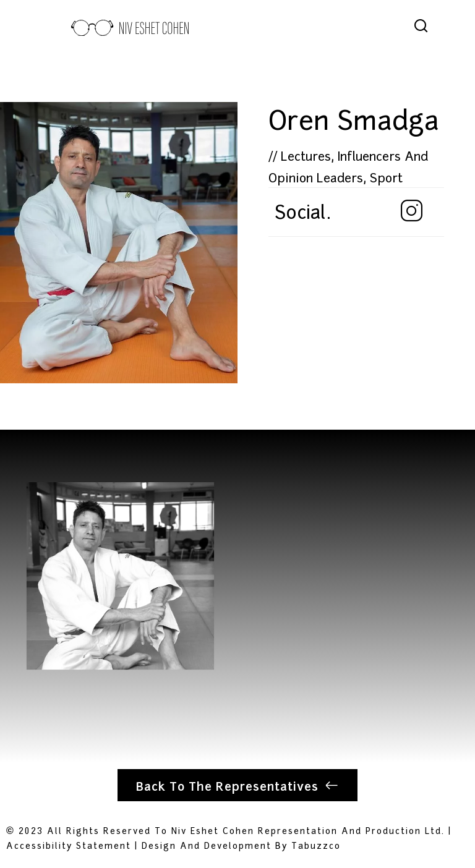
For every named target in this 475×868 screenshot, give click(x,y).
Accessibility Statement (69, 845)
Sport (386, 177)
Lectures (306, 155)
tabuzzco (316, 845)
